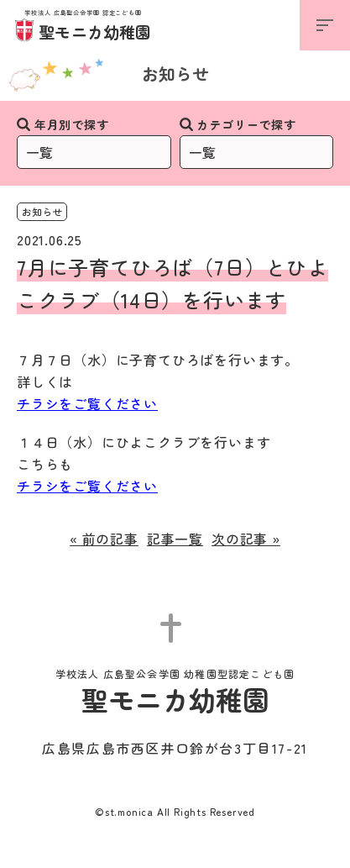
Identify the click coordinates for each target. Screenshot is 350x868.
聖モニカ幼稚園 (84, 26)
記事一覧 (175, 539)
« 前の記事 (104, 539)
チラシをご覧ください (87, 403)
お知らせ (175, 74)
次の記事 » (246, 539)
